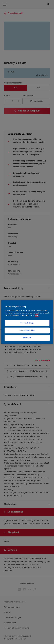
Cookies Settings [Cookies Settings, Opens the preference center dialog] (27, 323)
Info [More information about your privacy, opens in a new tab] (37, 316)
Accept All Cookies (27, 330)
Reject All (27, 338)
